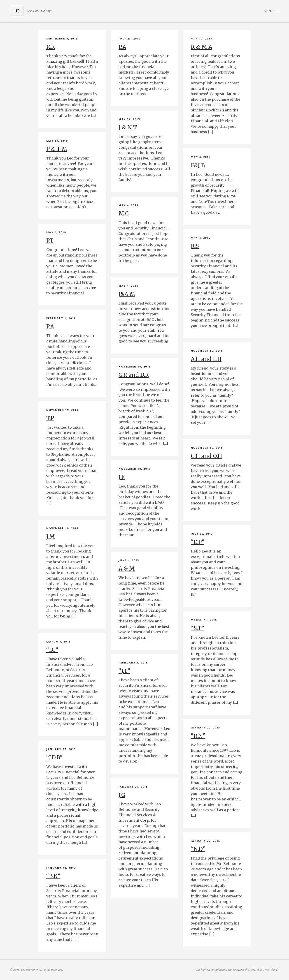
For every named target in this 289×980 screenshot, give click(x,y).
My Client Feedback (17, 11)
